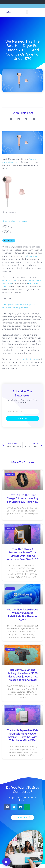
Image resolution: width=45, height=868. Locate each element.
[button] (27, 12)
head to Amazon (30, 359)
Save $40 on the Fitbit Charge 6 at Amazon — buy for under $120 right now (22, 499)
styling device (31, 256)
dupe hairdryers (10, 280)
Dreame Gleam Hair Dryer (15, 221)
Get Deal (9, 241)
